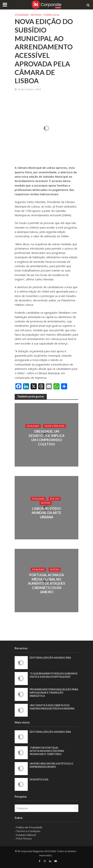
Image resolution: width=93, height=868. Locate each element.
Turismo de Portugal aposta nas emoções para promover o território (47, 751)
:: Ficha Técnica (23, 838)
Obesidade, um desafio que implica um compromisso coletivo (47, 438)
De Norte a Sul (39, 780)
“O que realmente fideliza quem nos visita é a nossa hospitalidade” (54, 675)
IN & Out (55, 499)
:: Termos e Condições (28, 831)
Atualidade (22, 15)
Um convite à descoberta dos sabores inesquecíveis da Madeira (52, 707)
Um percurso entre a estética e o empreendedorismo (51, 765)
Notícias (36, 15)
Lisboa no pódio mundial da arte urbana (46, 513)
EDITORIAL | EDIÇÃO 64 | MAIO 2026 (50, 658)
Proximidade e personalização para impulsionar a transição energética (54, 693)
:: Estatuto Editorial (25, 835)
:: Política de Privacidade (29, 827)
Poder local (51, 15)
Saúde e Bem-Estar (55, 426)
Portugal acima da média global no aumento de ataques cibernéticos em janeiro (46, 584)
